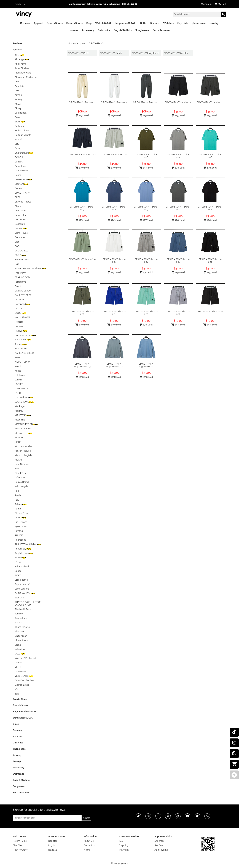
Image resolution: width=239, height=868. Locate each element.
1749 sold (210, 220)
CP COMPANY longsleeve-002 (114, 365)
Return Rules (20, 841)
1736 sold (82, 377)
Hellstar (19, 322)
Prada (18, 495)
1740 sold (82, 168)
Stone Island (21, 580)
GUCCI (18, 308)
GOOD (21, 313)
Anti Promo (21, 64)
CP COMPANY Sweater (176, 53)
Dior (17, 242)
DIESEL (21, 228)
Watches (168, 23)
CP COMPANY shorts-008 (146, 261)
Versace (19, 663)
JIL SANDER (21, 348)
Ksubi (18, 366)
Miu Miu (19, 411)
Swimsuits (104, 30)
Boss (17, 117)
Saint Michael (22, 566)
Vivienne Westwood (25, 658)
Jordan (21, 344)
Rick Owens (21, 522)
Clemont (22, 184)
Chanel (18, 206)
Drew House (21, 233)
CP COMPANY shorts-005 (82, 313)
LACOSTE (20, 393)
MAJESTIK (23, 415)
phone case (199, 23)
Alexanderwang (23, 73)
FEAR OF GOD (22, 277)
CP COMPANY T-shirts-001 (210, 208)
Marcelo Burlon (23, 429)
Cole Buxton (24, 179)
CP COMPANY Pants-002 (114, 102)
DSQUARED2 (22, 251)
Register (53, 841)
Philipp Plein (21, 513)
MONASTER (24, 433)
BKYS (20, 122)
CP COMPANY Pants (79, 53)
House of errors (25, 335)
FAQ (121, 841)
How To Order (20, 850)
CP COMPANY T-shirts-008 (146, 156)
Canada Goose (23, 171)
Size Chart (18, 845)
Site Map (159, 841)
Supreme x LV (22, 584)
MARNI (18, 442)
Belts (143, 23)
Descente (20, 224)
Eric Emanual (22, 260)
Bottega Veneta (23, 135)
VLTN (18, 667)
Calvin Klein (21, 215)
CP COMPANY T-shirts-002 (178, 208)
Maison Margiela (23, 455)
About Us (89, 841)
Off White (20, 478)
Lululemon (21, 375)
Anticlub (19, 86)
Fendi (18, 286)
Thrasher (19, 631)
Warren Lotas (22, 685)
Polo (17, 491)
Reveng (19, 531)
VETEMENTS (24, 676)
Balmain (19, 139)
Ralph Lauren (24, 553)
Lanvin (18, 380)
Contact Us (90, 845)
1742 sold (178, 220)
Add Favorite (161, 850)
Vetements (21, 671)
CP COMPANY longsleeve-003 (82, 365)
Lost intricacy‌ (24, 397)
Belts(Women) (161, 30)
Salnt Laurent (22, 589)
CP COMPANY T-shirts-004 (114, 208)
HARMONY (23, 340)
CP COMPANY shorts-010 (82, 259)
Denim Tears (21, 219)
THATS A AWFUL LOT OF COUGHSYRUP (28, 603)
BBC (17, 144)
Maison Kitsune (23, 451)
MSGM (18, 460)
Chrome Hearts (23, 202)
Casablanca (21, 166)
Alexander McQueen (26, 77)
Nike (17, 469)
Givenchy (20, 300)
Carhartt (19, 162)
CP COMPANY (96, 43)
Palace (21, 504)
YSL (17, 689)
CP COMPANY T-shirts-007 (178, 156)
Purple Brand (22, 482)
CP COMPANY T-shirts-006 (210, 156)
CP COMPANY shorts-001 (210, 311)
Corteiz (18, 188)
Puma (18, 509)
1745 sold (210, 168)
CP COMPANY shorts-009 (114, 261)
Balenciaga (21, 113)
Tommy (19, 614)
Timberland (21, 618)
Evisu (18, 264)
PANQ (20, 518)
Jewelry (214, 23)
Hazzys (21, 331)
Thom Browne (22, 627)
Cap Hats (183, 23)
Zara (17, 694)
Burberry (19, 126)
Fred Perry (20, 273)
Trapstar (19, 623)
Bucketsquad (24, 153)
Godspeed (23, 304)
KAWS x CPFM (22, 362)
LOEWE (19, 384)
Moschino (20, 420)
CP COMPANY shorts (111, 53)
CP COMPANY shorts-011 (114, 155)
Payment (124, 850)
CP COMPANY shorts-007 (178, 261)
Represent (20, 540)
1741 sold (178, 168)
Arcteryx (19, 99)
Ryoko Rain (21, 526)
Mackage (20, 406)
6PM (20, 55)
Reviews (25, 23)
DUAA (20, 255)
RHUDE (19, 535)
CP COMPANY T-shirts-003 (146, 208)
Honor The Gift (22, 317)
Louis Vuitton (22, 389)
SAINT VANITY (25, 593)
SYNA (18, 562)
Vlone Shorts (22, 640)
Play (17, 500)
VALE (20, 654)
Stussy (21, 558)
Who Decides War (24, 680)
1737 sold (178, 115)
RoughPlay (23, 549)
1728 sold (114, 377)
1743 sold (114, 220)
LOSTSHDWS (24, 402)
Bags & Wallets (123, 30)
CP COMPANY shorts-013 (210, 102)
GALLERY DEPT (23, 295)
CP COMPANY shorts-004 (114, 313)
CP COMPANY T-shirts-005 (82, 208)
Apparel (38, 23)
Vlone (18, 645)
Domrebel (20, 237)
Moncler (19, 437)
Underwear (21, 636)
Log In (52, 845)
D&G (17, 246)
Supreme (20, 598)
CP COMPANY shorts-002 (178, 313)
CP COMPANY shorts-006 (210, 261)
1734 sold (82, 115)
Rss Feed (159, 845)
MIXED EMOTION (26, 424)
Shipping (124, 845)
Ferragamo (21, 282)
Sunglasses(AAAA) (126, 23)
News (87, 850)
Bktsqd (18, 108)
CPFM (18, 197)
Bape (18, 148)
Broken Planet (22, 131)
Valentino (20, 649)
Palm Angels (21, 486)
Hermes (19, 326)
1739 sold (146, 115)
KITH (17, 357)
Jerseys (74, 30)
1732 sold (82, 220)
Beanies (155, 23)
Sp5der (19, 571)
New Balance (22, 464)
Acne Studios (22, 68)
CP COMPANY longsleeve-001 (146, 365)
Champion (20, 211)
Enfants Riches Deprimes (31, 268)
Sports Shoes (55, 23)
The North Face (23, 609)
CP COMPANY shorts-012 (82, 155)
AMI (17, 90)
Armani (19, 95)
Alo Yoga (22, 59)
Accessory (88, 30)
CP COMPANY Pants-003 (82, 102)
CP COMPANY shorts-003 (146, 313)
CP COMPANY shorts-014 (178, 102)
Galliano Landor (23, 291)
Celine (18, 175)
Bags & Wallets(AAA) (99, 23)
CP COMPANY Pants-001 (146, 102)
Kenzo (18, 371)
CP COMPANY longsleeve (146, 53)
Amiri (18, 82)
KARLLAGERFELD (24, 353)
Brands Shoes (74, 23)
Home (71, 43)
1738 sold (114, 115)
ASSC (18, 104)
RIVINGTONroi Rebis (28, 544)
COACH (19, 157)
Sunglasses (142, 30)
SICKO (18, 575)
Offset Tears (21, 473)
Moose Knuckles (24, 446)
